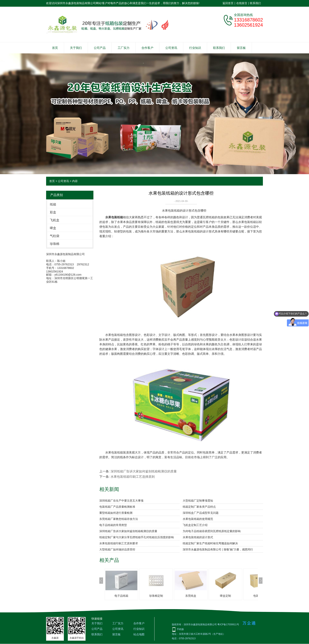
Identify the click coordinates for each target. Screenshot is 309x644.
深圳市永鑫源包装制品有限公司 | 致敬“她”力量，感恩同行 (218, 549)
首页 (55, 48)
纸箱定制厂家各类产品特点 (199, 507)
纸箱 (53, 204)
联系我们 (255, 3)
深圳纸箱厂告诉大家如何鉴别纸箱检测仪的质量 (144, 471)
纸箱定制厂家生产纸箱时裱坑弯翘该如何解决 (210, 543)
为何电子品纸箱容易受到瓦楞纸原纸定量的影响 (212, 531)
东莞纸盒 (191, 596)
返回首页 (228, 3)
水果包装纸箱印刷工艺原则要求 (119, 543)
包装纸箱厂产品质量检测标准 (117, 507)
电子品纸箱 (121, 596)
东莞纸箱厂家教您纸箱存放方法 (119, 519)
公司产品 (100, 48)
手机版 (180, 629)
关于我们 (76, 48)
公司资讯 (171, 48)
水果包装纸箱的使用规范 (198, 519)
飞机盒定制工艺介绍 (195, 525)
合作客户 (147, 48)
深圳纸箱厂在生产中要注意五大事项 (121, 501)
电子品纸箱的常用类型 (113, 525)
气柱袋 (55, 236)
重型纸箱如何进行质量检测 (116, 513)
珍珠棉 (55, 244)
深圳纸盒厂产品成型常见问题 (201, 513)
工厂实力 (124, 48)
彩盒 (53, 212)
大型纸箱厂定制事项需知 (198, 501)
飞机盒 (55, 220)
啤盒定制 (225, 596)
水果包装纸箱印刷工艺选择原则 (133, 477)
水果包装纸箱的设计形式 (198, 537)
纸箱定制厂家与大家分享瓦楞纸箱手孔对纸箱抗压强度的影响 (137, 537)
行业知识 (195, 48)
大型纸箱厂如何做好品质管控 (117, 549)
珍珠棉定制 (156, 596)
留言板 (241, 48)
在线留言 (242, 3)
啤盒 (53, 228)
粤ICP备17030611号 (228, 624)
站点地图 (139, 634)
